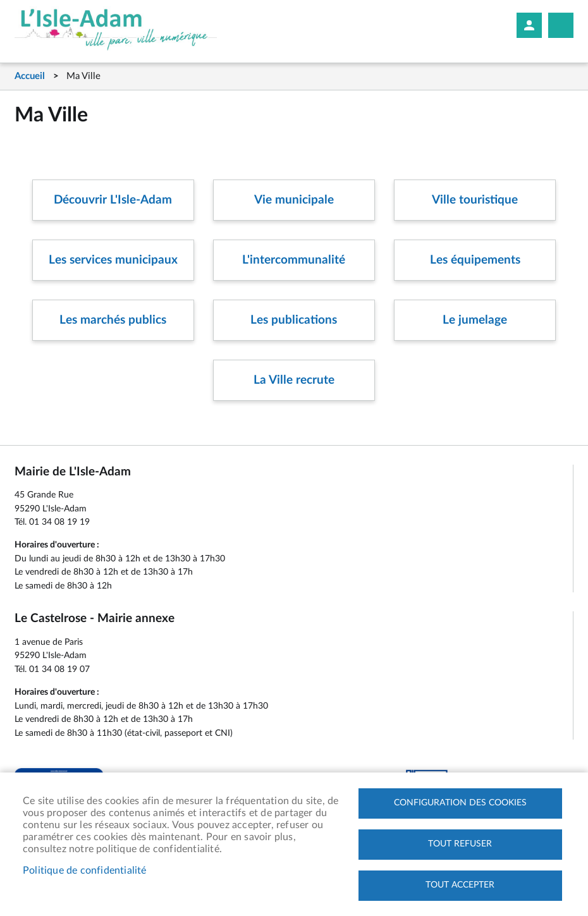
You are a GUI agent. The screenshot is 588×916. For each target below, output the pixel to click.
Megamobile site (561, 25)
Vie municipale (294, 200)
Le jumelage (475, 320)
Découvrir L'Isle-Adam (113, 200)
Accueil (30, 76)
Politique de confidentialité (85, 870)
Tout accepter (460, 885)
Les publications (294, 320)
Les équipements (475, 260)
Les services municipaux (113, 260)
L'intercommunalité (294, 260)
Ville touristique (475, 200)
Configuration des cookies (460, 803)
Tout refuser (460, 844)
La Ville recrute (294, 380)
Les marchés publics (113, 320)
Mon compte (529, 25)
